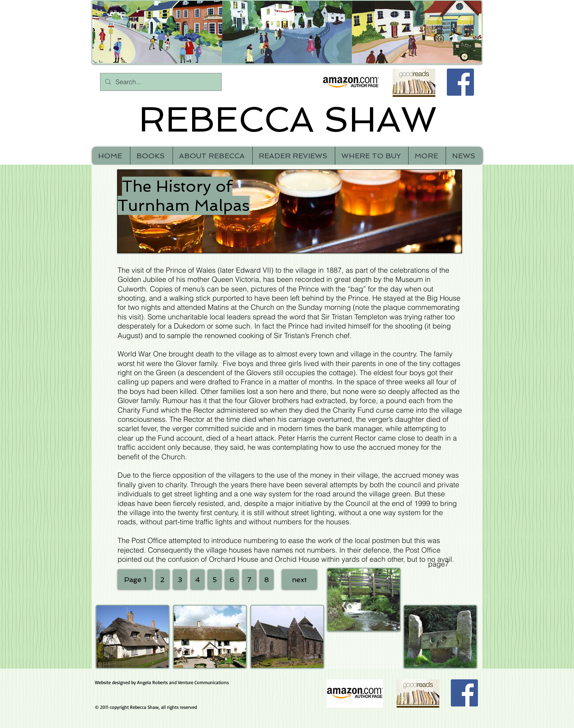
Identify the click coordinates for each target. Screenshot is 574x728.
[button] (427, 156)
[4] (198, 579)
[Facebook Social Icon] (460, 82)
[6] (232, 579)
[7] (249, 579)
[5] (215, 579)
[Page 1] (135, 579)
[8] (266, 579)
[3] (180, 579)
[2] (162, 579)
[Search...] (160, 82)
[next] (299, 579)
